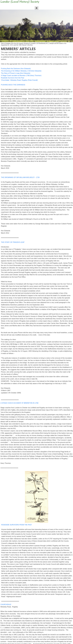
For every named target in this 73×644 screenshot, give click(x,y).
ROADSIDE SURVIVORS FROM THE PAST (17, 525)
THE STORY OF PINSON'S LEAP (13, 242)
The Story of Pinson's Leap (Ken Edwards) (16, 73)
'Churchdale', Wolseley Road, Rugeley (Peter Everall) (19, 80)
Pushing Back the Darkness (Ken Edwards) (16, 69)
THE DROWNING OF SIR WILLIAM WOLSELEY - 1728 (20, 177)
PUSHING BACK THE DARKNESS (13, 85)
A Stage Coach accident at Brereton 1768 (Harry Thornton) (21, 76)
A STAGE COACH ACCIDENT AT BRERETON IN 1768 (19, 403)
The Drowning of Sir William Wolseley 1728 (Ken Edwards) (21, 71)
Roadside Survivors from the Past (13, 78)
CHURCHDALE (6, 604)
